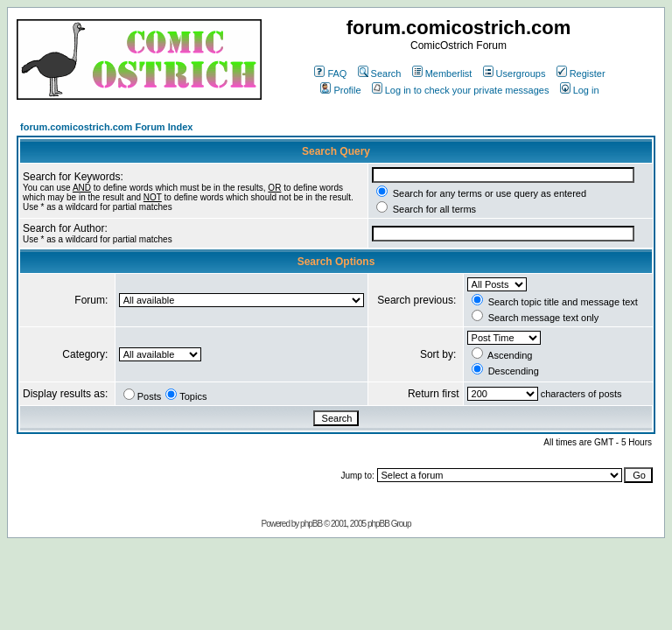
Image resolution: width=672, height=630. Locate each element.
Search (380, 73)
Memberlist (442, 73)
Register (581, 73)
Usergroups (514, 73)
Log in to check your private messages (461, 90)
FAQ (330, 73)
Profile (340, 90)
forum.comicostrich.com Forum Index (106, 127)
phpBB (311, 524)
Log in (580, 90)
